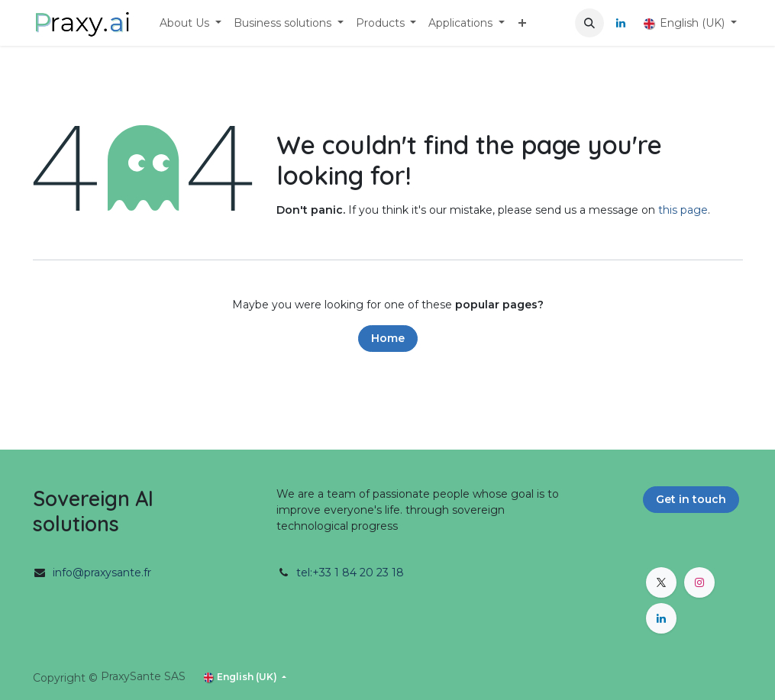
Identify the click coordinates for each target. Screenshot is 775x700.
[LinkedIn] (621, 23)
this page (683, 210)
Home (388, 338)
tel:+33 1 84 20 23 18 (350, 573)
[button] (589, 23)
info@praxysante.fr (102, 573)
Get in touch (691, 499)
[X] (661, 582)
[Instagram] (699, 582)
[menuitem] (191, 23)
